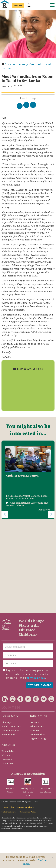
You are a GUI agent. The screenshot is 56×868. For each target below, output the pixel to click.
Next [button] (51, 470)
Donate (18, 5)
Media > (6, 666)
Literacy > (7, 633)
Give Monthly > (38, 645)
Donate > (34, 633)
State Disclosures (9, 723)
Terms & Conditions (26, 718)
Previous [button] (5, 470)
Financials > (8, 662)
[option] (28, 480)
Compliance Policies (28, 723)
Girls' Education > (11, 637)
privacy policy (36, 589)
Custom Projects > (11, 641)
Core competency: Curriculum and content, (27, 504)
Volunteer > (36, 641)
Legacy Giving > (38, 649)
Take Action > (37, 637)
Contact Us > (8, 674)
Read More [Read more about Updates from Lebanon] (44, 510)
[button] (28, 7)
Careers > (7, 670)
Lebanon (21, 505)
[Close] (53, 857)
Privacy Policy (8, 718)
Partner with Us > (11, 645)
